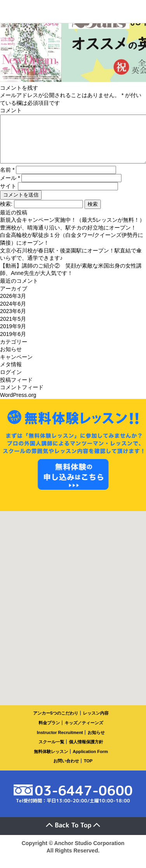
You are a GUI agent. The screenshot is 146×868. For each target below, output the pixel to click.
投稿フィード (16, 389)
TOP (88, 770)
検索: (6, 213)
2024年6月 (13, 313)
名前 (7, 179)
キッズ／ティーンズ (84, 732)
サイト (8, 195)
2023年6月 (13, 320)
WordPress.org (18, 404)
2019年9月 (13, 336)
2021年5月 (13, 328)
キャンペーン (16, 366)
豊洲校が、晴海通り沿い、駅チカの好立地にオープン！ (68, 237)
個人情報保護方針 (86, 751)
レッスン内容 (96, 722)
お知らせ (11, 358)
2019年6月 (13, 343)
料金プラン (49, 732)
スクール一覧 (51, 751)
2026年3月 (13, 305)
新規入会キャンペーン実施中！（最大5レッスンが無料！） (72, 229)
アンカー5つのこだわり (56, 722)
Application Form (90, 761)
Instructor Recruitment (60, 742)
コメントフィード (22, 397)
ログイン (11, 381)
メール (10, 187)
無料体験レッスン (51, 761)
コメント (11, 110)
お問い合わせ (66, 770)
